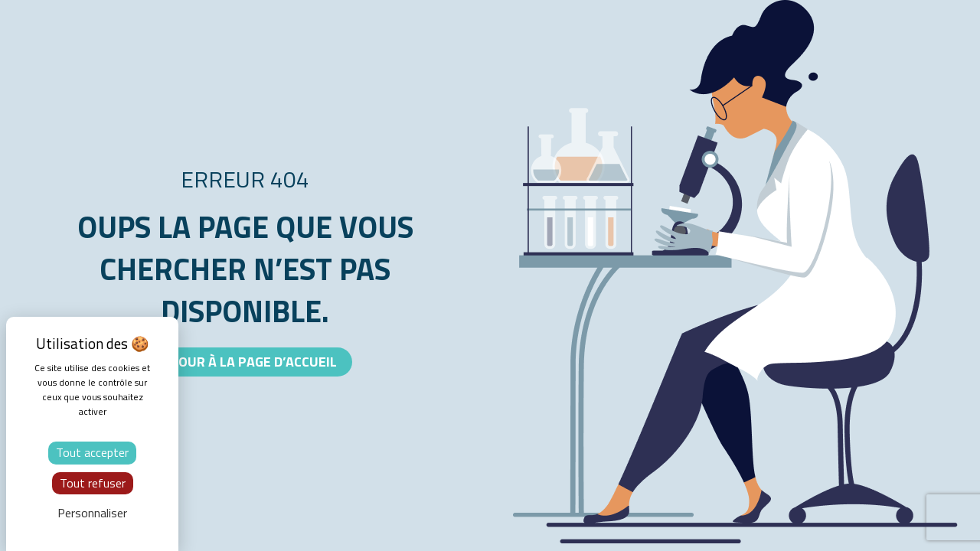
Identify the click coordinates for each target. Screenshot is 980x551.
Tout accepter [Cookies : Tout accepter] (92, 452)
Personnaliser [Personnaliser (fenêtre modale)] (92, 513)
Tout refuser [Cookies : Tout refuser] (93, 483)
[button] (245, 362)
